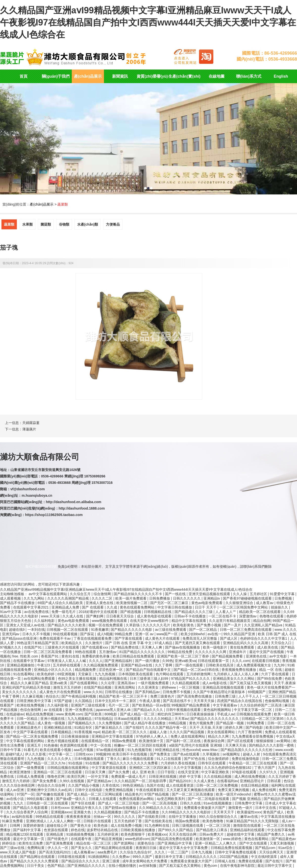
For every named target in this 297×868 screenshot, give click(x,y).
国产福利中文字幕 (27, 830)
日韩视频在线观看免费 (254, 714)
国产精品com (266, 848)
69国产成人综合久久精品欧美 (61, 603)
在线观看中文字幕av (29, 661)
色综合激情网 (31, 710)
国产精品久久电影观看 (31, 808)
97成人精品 (164, 643)
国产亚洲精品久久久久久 (87, 866)
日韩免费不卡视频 (177, 692)
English (281, 76)
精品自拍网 (262, 621)
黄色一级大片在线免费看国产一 (271, 687)
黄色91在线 (71, 656)
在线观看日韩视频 (266, 661)
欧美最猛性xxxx (249, 812)
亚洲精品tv (212, 598)
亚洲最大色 (83, 812)
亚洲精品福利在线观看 (248, 830)
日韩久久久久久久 (187, 598)
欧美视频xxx (157, 834)
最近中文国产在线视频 (267, 652)
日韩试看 (274, 781)
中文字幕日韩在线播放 (175, 607)
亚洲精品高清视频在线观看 (224, 687)
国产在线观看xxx (95, 647)
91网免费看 (256, 723)
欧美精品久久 (72, 643)
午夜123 (44, 665)
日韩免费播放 (160, 598)
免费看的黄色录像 (96, 656)
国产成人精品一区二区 (138, 714)
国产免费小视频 (209, 625)
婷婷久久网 (234, 727)
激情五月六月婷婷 (16, 781)
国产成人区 (229, 638)
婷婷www (169, 687)
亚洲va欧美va (185, 661)
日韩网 (15, 825)
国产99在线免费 (270, 679)
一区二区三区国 (219, 825)
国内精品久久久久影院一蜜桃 (272, 745)
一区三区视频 (190, 687)
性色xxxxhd (191, 750)
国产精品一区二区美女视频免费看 (33, 736)
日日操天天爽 (96, 772)
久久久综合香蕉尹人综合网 (27, 812)
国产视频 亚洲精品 (247, 799)
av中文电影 (279, 656)
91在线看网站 (24, 674)
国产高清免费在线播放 (195, 696)
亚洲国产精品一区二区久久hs (43, 763)
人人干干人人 (249, 696)
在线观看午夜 (82, 839)
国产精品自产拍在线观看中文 (149, 670)
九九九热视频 (105, 674)
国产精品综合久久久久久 (81, 861)
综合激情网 (103, 594)
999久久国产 (143, 857)
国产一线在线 (176, 594)
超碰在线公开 (57, 825)
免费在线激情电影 (246, 759)
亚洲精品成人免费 (66, 607)
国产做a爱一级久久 (71, 799)
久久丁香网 (164, 665)
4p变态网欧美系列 (171, 799)
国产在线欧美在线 (159, 821)
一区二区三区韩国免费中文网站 (244, 607)
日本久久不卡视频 (37, 634)
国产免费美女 (161, 754)
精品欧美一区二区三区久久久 (125, 732)
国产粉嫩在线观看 (51, 794)
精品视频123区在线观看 (25, 834)
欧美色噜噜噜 (213, 821)
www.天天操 (51, 616)
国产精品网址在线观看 (38, 857)
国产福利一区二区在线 (184, 741)
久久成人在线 (73, 616)
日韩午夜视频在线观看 (184, 710)
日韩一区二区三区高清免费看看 (48, 652)
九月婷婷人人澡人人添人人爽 (236, 674)
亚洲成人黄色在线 (100, 603)
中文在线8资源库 (265, 857)
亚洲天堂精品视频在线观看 (210, 594)
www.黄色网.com (69, 714)
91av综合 (286, 848)
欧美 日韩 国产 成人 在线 (277, 634)
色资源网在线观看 (74, 745)
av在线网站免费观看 (40, 679)
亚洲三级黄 (111, 861)
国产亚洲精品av (100, 781)
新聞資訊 (120, 76)
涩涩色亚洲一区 (111, 670)
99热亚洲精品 (134, 785)
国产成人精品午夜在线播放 (145, 723)
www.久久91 (93, 692)
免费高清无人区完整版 (200, 638)
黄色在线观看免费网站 (138, 607)
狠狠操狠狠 (265, 741)
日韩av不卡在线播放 (190, 616)
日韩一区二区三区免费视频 (218, 785)
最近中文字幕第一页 (29, 839)
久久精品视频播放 (108, 812)
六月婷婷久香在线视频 (178, 763)
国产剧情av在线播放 (121, 808)
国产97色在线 (195, 759)
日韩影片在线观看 (98, 821)
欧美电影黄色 (184, 625)
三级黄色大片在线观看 (62, 647)
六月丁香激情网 (250, 732)
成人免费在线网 (264, 790)
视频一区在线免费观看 (106, 625)
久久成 (112, 607)
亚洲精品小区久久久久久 (53, 670)
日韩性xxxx (85, 754)
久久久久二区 (102, 598)
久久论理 (108, 683)
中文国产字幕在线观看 (31, 732)
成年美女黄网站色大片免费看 (145, 861)
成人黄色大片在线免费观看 (61, 692)
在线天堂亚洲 (189, 772)
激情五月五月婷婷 (68, 687)
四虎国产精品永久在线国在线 (240, 701)
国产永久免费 (119, 772)
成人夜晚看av (85, 852)
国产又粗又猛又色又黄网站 (180, 866)
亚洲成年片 (238, 652)
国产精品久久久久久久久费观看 (35, 861)
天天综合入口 (282, 643)
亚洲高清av (127, 683)
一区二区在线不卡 (223, 616)
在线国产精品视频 (98, 687)
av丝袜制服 (148, 866)
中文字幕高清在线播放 (278, 817)
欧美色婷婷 (46, 674)
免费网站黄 (36, 848)
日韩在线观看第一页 (214, 661)
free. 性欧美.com (26, 656)
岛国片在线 (155, 785)
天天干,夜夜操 (285, 683)
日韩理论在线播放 (119, 692)
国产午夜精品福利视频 (79, 696)
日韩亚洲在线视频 (163, 776)
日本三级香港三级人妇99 (149, 679)
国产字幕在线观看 (129, 638)
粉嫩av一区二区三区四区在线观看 (141, 745)
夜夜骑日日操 (147, 848)
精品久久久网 (219, 736)
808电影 (111, 714)
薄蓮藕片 (29, 429)
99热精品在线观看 (50, 817)
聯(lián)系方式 (249, 76)
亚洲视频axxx (61, 812)
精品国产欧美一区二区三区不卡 (124, 696)
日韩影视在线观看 (72, 857)
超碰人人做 (159, 732)
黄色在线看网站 (257, 839)
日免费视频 (284, 598)
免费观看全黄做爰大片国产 (205, 808)
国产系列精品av (148, 692)
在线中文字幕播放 (183, 817)
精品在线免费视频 (40, 714)
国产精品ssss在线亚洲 (20, 638)
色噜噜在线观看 (272, 616)
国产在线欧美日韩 (152, 817)
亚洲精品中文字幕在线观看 (113, 736)
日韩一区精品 (27, 719)
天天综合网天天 (272, 852)
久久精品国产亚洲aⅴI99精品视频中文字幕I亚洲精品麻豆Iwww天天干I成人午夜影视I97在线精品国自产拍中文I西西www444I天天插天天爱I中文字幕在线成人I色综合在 (148, 22)
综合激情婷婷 (219, 759)
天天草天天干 (224, 812)
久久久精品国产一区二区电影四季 (141, 781)
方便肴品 (113, 224)
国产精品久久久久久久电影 (132, 630)
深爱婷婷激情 (34, 825)
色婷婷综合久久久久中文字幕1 (264, 638)
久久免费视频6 (110, 723)
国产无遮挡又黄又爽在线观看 (198, 643)
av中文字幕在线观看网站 (48, 594)
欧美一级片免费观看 (131, 598)
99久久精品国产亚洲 (240, 634)
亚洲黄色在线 (257, 656)
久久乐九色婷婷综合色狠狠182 (228, 768)
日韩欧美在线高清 (220, 665)
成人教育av (265, 603)
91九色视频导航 (140, 750)
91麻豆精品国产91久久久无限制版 (253, 821)
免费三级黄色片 (163, 696)
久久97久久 (269, 772)
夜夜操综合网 (215, 741)
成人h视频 (105, 634)
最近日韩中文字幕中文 (275, 866)
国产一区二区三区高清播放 (193, 794)
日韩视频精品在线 (158, 612)
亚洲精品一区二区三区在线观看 (58, 772)
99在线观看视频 (65, 634)
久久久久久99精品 (158, 719)
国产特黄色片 (58, 839)
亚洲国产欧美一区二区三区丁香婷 (183, 656)
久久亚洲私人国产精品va (264, 625)
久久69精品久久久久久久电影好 (186, 812)
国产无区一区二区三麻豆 (170, 603)
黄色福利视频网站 (218, 710)
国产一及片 (233, 625)
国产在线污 (274, 861)
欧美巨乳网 (76, 776)
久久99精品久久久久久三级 (160, 808)
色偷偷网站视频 (277, 701)
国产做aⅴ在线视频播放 (183, 647)
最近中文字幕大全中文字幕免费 (184, 848)
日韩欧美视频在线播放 (138, 830)
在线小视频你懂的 (123, 866)
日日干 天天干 (206, 607)
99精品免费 (124, 634)
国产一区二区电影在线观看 (209, 799)
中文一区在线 (101, 745)
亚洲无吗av (11, 634)
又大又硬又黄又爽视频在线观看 (191, 790)
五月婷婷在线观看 (67, 665)
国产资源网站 (124, 843)
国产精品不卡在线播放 (18, 603)
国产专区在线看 (83, 803)
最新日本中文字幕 (169, 857)
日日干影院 (167, 772)
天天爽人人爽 (152, 647)
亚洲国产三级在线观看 (89, 705)
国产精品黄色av (284, 839)
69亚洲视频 (67, 674)
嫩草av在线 (250, 817)
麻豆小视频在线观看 (139, 759)
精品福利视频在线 (114, 679)
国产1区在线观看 (241, 741)
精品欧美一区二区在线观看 (260, 612)
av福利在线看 (23, 817)
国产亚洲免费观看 (60, 843)
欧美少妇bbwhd (193, 634)
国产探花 (88, 634)
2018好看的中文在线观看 (98, 612)
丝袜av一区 (103, 817)
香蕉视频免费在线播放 (239, 670)
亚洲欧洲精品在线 (58, 727)
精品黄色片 (134, 794)
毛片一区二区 (119, 705)
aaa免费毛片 (108, 852)
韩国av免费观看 (125, 741)
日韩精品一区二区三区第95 (263, 719)
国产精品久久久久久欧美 (67, 625)
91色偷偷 (51, 745)
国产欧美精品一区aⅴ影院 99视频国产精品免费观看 (171, 705)
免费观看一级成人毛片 (129, 776)
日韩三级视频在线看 (188, 825)
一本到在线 (36, 630)
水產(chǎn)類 (88, 224)
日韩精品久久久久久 (202, 857)
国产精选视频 (131, 612)
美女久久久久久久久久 (20, 692)
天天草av (182, 719)
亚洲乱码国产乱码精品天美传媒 (27, 687)
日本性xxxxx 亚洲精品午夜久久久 (77, 808)
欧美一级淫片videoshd (234, 794)
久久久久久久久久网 (211, 652)
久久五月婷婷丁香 (282, 776)
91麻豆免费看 (13, 821)
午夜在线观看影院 (150, 790)
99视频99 (103, 754)
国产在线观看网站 (84, 683)
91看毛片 (31, 750)
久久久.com (241, 661)
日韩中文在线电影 (89, 790)
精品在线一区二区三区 (94, 843)
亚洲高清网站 (125, 687)
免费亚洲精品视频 (120, 790)
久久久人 (96, 661)
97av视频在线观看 (111, 750)
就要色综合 (147, 843)
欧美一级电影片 (216, 647)
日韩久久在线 (191, 803)
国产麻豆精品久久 (109, 727)
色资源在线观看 (56, 830)
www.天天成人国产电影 (18, 852)
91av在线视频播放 (218, 803)
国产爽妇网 (95, 616)
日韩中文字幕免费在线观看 (236, 852)
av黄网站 (284, 741)
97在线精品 (103, 719)
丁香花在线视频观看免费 (93, 638)
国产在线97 (134, 727)
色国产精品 (56, 866)
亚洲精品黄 (55, 834)
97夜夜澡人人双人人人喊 (67, 661)
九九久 (19, 803)
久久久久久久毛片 (157, 625)
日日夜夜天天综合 (121, 616)
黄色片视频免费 (202, 723)
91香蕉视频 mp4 (87, 732)
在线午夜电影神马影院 (238, 866)
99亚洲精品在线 (168, 750)
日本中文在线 (266, 808)
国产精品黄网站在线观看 (114, 848)
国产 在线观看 (93, 607)
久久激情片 (94, 643)
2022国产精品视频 (234, 857)
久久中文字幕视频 (188, 768)
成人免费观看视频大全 (254, 665)
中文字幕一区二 (61, 754)
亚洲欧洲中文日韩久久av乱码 (50, 790)
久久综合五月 (81, 594)
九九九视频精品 (80, 719)
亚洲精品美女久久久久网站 (234, 679)
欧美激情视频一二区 (132, 603)
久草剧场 (133, 625)
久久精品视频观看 (186, 683)
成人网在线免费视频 (250, 776)
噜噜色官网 (56, 776)
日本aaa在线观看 (128, 719)
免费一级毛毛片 (64, 612)
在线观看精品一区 (96, 741)
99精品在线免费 (180, 652)
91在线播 (93, 763)
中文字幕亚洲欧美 (216, 772)
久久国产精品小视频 (84, 785)
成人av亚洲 (15, 790)
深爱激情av (248, 616)
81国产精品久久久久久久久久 (142, 652)
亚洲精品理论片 (252, 781)
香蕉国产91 (50, 656)
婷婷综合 (9, 843)
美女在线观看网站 (222, 732)
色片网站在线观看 (170, 674)
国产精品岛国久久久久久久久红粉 (247, 750)
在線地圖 (217, 76)
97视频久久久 (11, 647)
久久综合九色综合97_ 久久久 (143, 852)
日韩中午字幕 (11, 750)
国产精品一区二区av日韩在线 (197, 670)
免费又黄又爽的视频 (234, 790)
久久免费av (121, 857)
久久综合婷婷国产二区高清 (261, 705)
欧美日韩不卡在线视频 (130, 754)
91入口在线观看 (169, 759)
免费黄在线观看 (251, 861)
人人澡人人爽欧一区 (66, 821)
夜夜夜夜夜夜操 (79, 817)
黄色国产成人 (274, 812)
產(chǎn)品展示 (88, 76)
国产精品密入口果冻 (212, 830)
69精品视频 (178, 723)
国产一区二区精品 (203, 630)
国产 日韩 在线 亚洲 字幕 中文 (129, 643)
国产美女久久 (82, 848)
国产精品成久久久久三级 (194, 612)
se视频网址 (232, 754)
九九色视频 (36, 759)
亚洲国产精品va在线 (137, 665)
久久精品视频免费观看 (101, 665)
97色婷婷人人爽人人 (152, 736)
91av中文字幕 (11, 612)
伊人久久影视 (36, 754)
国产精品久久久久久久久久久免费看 (131, 763)
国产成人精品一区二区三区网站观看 (95, 794)
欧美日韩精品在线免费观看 (134, 656)
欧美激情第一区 (208, 839)
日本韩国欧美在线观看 (136, 674)
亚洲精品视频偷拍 (21, 665)
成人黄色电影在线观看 (155, 616)
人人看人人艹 (226, 612)
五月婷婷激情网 (199, 674)
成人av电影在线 (215, 683)
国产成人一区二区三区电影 (119, 803)
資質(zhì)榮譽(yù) (152, 76)
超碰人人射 (252, 754)
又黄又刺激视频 (282, 843)
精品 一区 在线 (271, 670)
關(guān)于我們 (56, 76)
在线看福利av (228, 781)
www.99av (210, 750)
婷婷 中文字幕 (191, 776)
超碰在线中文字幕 (241, 834)
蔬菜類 (63, 204)
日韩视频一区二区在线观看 (68, 630)
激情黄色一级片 (241, 808)
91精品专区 (84, 727)
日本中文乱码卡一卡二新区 (116, 701)
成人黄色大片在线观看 (163, 638)
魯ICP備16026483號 (41, 566)
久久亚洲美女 (149, 687)
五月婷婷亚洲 (108, 834)
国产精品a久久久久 (149, 710)
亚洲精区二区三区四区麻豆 (150, 768)
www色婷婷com (137, 839)
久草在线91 (111, 785)
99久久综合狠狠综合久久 (219, 817)
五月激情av (108, 652)
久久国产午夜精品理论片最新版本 (220, 692)
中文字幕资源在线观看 (109, 768)
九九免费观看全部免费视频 (253, 736)
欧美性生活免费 (31, 843)
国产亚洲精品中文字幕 (175, 843)
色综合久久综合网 (52, 785)
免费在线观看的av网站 (137, 799)
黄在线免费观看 (243, 647)
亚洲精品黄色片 (29, 727)
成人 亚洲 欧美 (144, 772)
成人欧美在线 (268, 647)
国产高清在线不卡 (177, 701)
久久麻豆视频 (33, 696)
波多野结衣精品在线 (103, 830)
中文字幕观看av (226, 705)
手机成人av (226, 714)
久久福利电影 (45, 621)
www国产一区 (168, 634)
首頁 (24, 76)
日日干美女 (36, 866)
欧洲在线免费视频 (31, 705)
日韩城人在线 (225, 861)
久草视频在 (212, 754)
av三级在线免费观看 (171, 630)
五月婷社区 (259, 594)
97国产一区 (25, 794)
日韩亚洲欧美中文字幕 (34, 701)
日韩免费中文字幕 (249, 803)
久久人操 (240, 594)
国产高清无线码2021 (55, 852)
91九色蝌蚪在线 (157, 825)
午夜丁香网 (11, 696)
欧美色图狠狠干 (133, 834)
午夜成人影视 (150, 701)
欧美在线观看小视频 (56, 750)
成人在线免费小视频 (127, 825)
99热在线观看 (86, 652)
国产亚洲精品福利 (119, 661)
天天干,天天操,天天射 (206, 727)
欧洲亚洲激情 (21, 772)
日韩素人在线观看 (103, 799)
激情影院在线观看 (247, 825)
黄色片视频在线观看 (63, 741)
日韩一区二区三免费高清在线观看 (246, 630)
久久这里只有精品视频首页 (230, 621)
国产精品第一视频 (230, 723)
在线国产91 (33, 647)
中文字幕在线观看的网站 (26, 741)
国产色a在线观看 (187, 754)
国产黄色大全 (81, 825)
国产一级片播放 (148, 661)
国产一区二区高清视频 (160, 803)
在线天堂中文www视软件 (150, 621)
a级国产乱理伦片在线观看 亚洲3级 (196, 745)
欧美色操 (101, 825)
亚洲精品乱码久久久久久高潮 (246, 643)
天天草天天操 (204, 701)
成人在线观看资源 (180, 785)
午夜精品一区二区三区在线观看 (253, 763)
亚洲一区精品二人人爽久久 (216, 843)
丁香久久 (114, 759)
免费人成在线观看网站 (188, 736)
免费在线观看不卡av (56, 638)
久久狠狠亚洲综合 (240, 603)
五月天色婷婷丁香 (128, 821)
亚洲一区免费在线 (79, 710)
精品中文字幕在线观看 (189, 621)
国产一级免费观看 (31, 768)
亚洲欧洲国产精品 (282, 692)
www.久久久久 (285, 630)
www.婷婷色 (233, 839)
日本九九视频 (202, 852)
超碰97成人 (14, 754)
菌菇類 (46, 224)
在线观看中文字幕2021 (31, 607)
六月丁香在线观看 (275, 674)
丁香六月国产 (265, 768)
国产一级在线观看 (190, 665)
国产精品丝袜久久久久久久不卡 (138, 594)
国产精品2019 (180, 781)
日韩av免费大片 (212, 834)
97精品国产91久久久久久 (191, 679)
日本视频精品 (62, 732)
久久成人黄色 (204, 781)
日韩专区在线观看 (212, 763)
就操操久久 (280, 607)
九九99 (280, 665)
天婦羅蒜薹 (31, 423)
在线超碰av (15, 714)
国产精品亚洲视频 (109, 839)
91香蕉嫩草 (100, 630)
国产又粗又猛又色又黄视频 (251, 683)
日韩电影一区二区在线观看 (48, 803)
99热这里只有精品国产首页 (38, 643)
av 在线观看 (54, 710)
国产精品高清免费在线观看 (173, 839)
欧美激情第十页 (152, 741)
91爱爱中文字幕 (283, 594)
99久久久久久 (125, 817)
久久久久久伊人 (60, 759)
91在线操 (76, 763)
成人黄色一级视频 (52, 723)
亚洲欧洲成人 (37, 821)
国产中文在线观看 (254, 843)
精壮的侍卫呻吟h (171, 714)
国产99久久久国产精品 (176, 830)
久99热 (168, 661)
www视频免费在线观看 (110, 621)
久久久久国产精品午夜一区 (166, 727)
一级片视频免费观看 (154, 683)
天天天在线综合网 (183, 834)
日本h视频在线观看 (90, 759)
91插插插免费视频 (81, 834)
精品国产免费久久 (272, 834)
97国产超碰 (63, 701)
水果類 (27, 224)
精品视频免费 (86, 670)
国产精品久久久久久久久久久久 (215, 719)
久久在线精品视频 (218, 776)
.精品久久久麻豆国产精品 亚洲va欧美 (39, 683)
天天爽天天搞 (236, 745)
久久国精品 (84, 701)
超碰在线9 (17, 630)
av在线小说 (15, 799)
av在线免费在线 (37, 612)
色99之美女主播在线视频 (78, 679)
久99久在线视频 (72, 781)
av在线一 (214, 634)
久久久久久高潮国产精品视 (69, 598)
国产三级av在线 (13, 848)
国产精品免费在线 (125, 647)
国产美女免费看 (45, 781)
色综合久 (52, 696)
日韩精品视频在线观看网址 (69, 768)
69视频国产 (257, 692)
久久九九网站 (34, 598)
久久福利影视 (58, 705)
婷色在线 (78, 830)
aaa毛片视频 (84, 750)
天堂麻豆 (85, 674)
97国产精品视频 (157, 794)
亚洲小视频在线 (53, 719)
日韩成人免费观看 (31, 776)
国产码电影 (255, 727)
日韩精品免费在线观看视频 (232, 848)
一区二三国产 (178, 852)
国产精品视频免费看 (228, 656)
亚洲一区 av (145, 634)
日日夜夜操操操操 (201, 714)
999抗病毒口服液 (40, 799)
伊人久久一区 (58, 848)
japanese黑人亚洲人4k (114, 710)
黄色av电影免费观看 (208, 603)
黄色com (211, 866)
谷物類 (64, 224)
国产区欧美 (94, 714)
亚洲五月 (34, 745)
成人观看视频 (11, 598)
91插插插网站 (99, 857)
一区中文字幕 (99, 776)
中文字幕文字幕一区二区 (253, 710)
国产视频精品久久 (82, 723)
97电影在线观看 (245, 772)
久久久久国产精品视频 (187, 732)
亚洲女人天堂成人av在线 (26, 625)
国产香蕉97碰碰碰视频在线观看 (248, 598)
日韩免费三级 (226, 696)
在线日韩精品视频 (255, 785)
